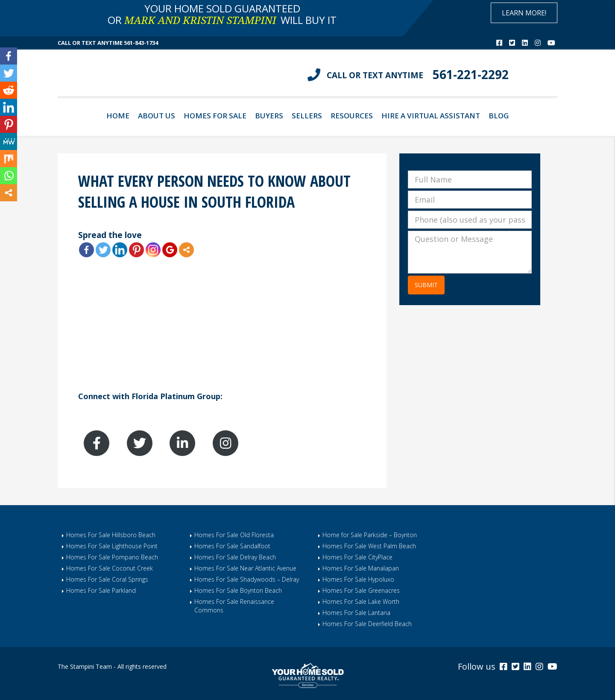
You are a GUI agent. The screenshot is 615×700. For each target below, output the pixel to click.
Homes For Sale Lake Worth (361, 601)
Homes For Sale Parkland (101, 590)
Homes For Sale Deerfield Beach (367, 624)
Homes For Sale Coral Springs (107, 579)
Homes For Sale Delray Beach (235, 557)
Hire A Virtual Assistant (431, 116)
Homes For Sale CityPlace (357, 557)
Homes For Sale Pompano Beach (112, 557)
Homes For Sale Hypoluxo (358, 579)
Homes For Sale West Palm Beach (369, 546)
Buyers (269, 116)
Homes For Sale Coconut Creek (110, 568)
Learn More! (524, 13)
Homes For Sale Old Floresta (234, 535)
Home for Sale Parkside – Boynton (370, 535)
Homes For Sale (215, 116)
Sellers (307, 116)
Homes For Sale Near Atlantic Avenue (245, 568)
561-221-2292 (471, 74)
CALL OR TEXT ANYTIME (375, 75)
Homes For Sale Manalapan (361, 568)
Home (118, 116)
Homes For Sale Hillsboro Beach (111, 535)
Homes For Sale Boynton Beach (238, 590)
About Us (157, 116)
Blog (499, 116)
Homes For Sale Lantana (356, 613)
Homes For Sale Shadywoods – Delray (247, 579)
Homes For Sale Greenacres (361, 590)
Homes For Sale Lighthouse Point (112, 546)
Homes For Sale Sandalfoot (232, 546)
